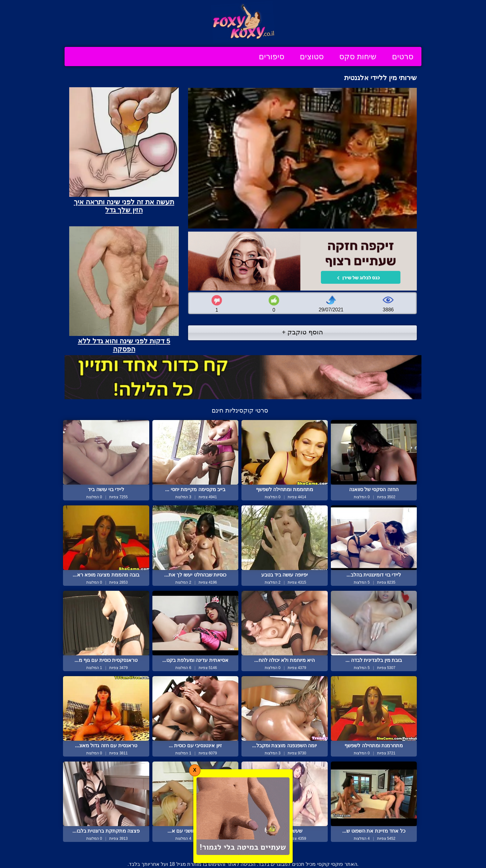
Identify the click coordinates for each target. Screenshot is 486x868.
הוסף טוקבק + (302, 332)
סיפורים (272, 57)
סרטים (403, 57)
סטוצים (312, 57)
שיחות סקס (358, 57)
